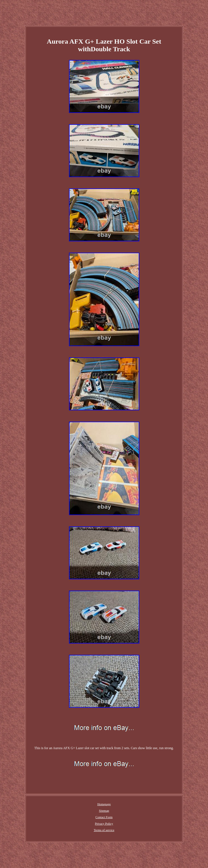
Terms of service (104, 830)
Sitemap (104, 811)
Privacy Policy (104, 824)
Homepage (104, 804)
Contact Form (104, 817)
